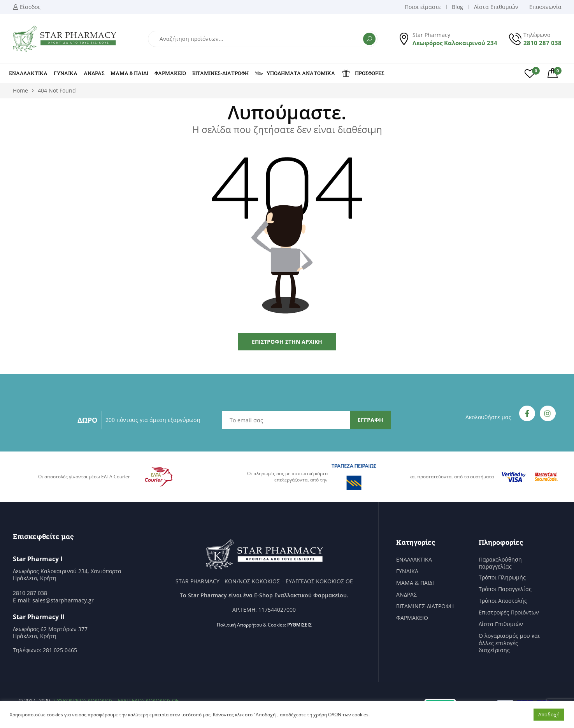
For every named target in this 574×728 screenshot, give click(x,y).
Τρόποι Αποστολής (503, 601)
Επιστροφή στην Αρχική (287, 342)
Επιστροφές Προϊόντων (509, 612)
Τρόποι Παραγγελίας (505, 589)
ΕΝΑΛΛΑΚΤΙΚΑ (28, 73)
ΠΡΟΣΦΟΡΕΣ (363, 73)
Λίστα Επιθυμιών (501, 624)
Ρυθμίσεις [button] (299, 625)
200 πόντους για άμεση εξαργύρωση (153, 420)
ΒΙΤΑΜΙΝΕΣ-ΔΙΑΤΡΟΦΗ (220, 73)
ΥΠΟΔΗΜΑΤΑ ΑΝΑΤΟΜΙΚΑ (295, 73)
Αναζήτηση (369, 39)
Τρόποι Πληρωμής (502, 577)
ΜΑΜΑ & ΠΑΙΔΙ (129, 73)
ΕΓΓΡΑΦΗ (370, 420)
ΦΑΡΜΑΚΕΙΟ (170, 73)
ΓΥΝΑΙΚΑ (66, 73)
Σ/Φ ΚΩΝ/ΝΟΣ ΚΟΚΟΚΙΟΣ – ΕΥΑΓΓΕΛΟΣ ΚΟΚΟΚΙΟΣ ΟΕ (116, 700)
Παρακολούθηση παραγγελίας (500, 563)
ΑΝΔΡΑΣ (94, 73)
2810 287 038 (542, 43)
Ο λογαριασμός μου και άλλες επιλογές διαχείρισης (509, 643)
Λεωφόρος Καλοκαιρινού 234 (455, 43)
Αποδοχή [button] (549, 714)
